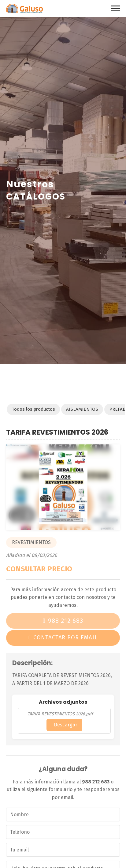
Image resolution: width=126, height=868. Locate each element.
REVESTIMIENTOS (31, 542)
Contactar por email (65, 638)
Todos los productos (33, 409)
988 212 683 (66, 621)
